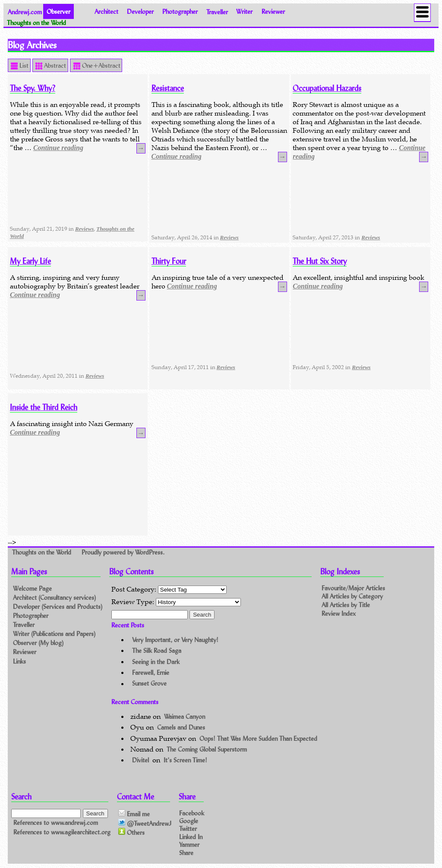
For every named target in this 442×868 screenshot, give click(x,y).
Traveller (217, 11)
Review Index (339, 614)
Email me (134, 814)
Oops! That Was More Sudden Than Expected (258, 738)
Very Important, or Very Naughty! (175, 640)
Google (189, 821)
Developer (140, 11)
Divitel (140, 760)
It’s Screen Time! (185, 760)
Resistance (168, 88)
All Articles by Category (352, 597)
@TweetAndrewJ (145, 823)
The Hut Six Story (320, 261)
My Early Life (30, 261)
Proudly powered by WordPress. (123, 552)
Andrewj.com (25, 11)
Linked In (191, 836)
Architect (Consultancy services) (54, 597)
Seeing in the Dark (156, 662)
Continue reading (58, 148)
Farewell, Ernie (151, 672)
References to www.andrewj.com (56, 823)
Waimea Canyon (185, 716)
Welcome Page (32, 588)
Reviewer (273, 11)
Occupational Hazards (327, 88)
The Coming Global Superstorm (207, 749)
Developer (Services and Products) (58, 606)
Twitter (188, 829)
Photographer (180, 11)
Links (19, 661)
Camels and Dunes (181, 727)
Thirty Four (169, 261)
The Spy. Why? (33, 88)
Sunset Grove (149, 684)
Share (186, 853)
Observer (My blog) (38, 643)
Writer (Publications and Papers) (54, 634)
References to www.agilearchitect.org (62, 832)
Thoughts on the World (43, 552)
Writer (244, 11)
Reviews (84, 229)
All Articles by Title (346, 605)
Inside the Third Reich (44, 407)
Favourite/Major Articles (353, 588)
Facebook (192, 813)
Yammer (189, 844)
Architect (106, 11)
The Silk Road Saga (157, 650)
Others (131, 832)
